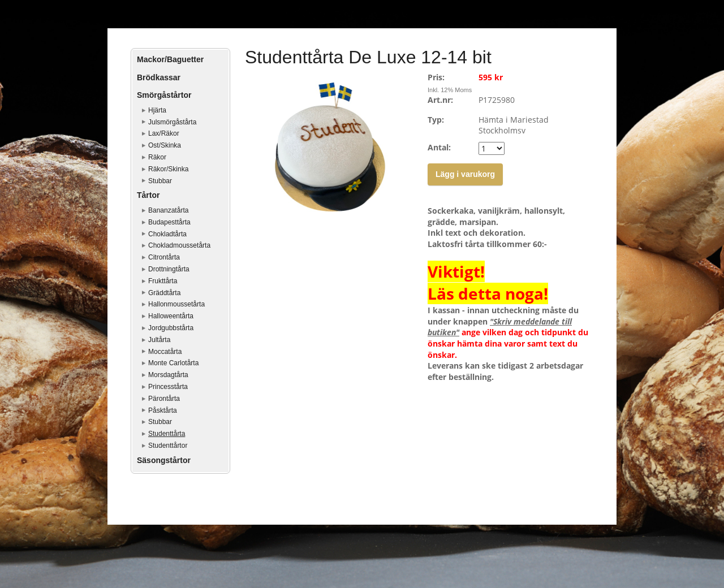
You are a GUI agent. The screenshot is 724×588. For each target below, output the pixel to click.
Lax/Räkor (164, 133)
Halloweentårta (171, 316)
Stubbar (160, 181)
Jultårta (159, 340)
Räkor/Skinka (168, 169)
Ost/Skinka (165, 145)
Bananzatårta (168, 210)
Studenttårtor (168, 446)
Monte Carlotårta (173, 363)
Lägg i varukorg (465, 174)
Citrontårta (164, 257)
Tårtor (148, 195)
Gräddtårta (164, 293)
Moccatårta (165, 352)
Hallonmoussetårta (176, 304)
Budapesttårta (169, 222)
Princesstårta (168, 387)
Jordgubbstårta (171, 328)
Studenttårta (167, 434)
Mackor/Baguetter (170, 59)
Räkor (157, 157)
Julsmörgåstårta (172, 122)
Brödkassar (159, 77)
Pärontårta (164, 399)
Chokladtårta (167, 234)
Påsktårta (163, 410)
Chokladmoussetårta (179, 245)
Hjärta (157, 110)
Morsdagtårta (168, 375)
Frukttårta (163, 281)
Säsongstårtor (164, 460)
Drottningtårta (169, 269)
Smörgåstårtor (164, 95)
